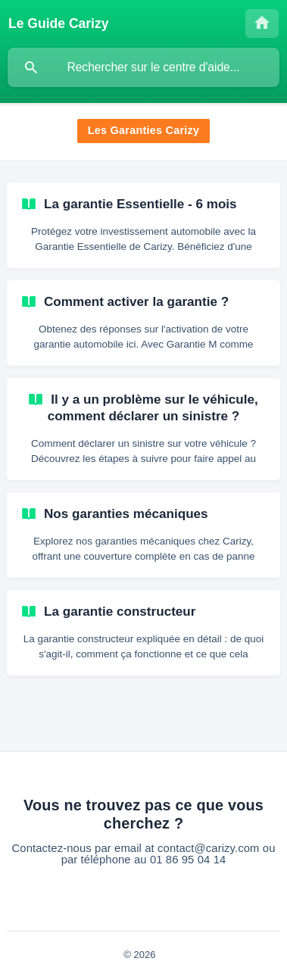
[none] (59, 23)
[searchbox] (143, 67)
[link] (143, 225)
